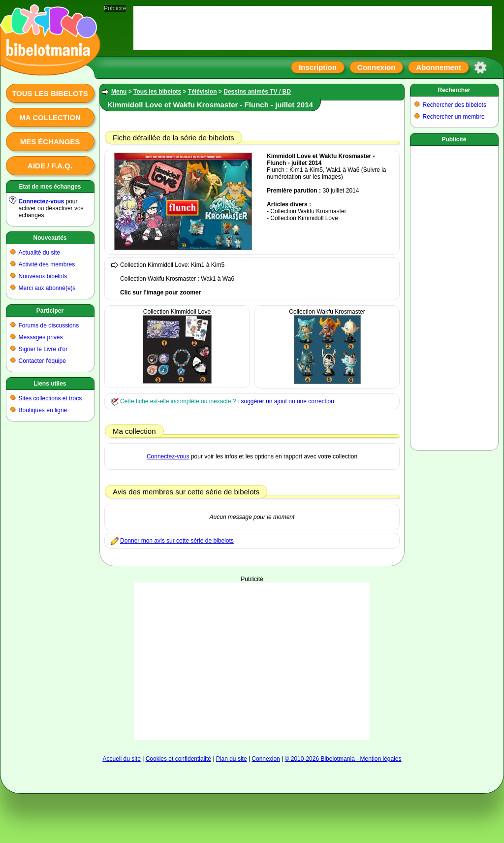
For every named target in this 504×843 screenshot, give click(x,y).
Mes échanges (50, 142)
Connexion (377, 67)
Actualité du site (40, 253)
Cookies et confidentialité (178, 759)
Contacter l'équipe (42, 361)
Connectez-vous (42, 201)
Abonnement (439, 67)
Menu (119, 92)
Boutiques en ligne (43, 410)
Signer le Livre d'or (43, 349)
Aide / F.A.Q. (50, 166)
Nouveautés (50, 238)
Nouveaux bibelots (43, 276)
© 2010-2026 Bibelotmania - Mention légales (343, 759)
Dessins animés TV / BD (257, 92)
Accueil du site (121, 759)
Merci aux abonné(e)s (47, 288)
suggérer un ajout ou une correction (287, 401)
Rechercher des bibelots (455, 105)
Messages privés (41, 337)
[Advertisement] (252, 644)
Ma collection (50, 117)
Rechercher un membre (454, 117)
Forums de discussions (49, 325)
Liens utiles (50, 384)
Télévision (203, 92)
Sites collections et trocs (50, 398)
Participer (50, 311)
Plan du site (232, 759)
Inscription (318, 67)
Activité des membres (47, 264)
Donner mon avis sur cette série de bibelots (177, 541)
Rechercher (454, 90)
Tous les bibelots (50, 93)
